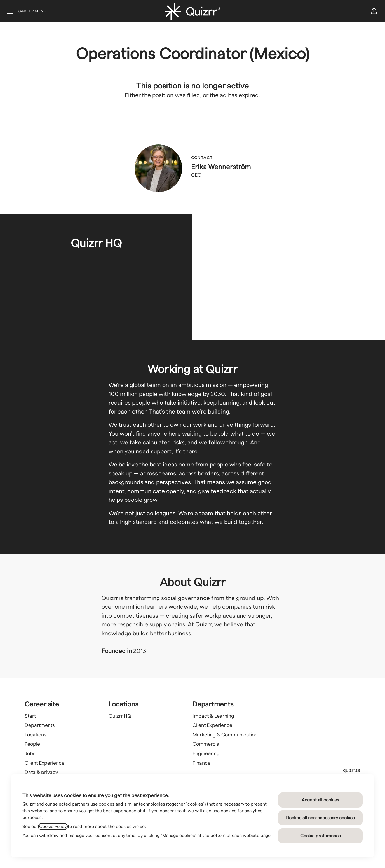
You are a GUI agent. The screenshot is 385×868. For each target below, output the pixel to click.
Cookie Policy (53, 827)
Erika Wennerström (221, 167)
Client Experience (44, 763)
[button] (374, 11)
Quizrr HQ (120, 716)
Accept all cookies (320, 800)
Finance (201, 763)
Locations (36, 735)
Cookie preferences (321, 836)
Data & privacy (41, 772)
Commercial (206, 744)
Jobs (30, 754)
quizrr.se (352, 770)
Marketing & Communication (225, 735)
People (32, 744)
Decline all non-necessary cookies (320, 818)
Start (30, 716)
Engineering (206, 754)
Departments (40, 725)
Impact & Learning (213, 716)
